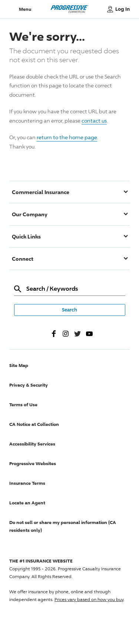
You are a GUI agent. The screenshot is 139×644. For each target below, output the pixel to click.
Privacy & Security (29, 385)
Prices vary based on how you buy (89, 599)
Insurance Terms (27, 483)
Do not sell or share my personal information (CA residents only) (63, 526)
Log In (123, 9)
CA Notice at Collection (34, 424)
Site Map (19, 365)
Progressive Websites (33, 463)
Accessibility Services (32, 444)
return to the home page (67, 137)
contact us (94, 121)
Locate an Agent (27, 503)
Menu (25, 9)
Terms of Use (23, 405)
